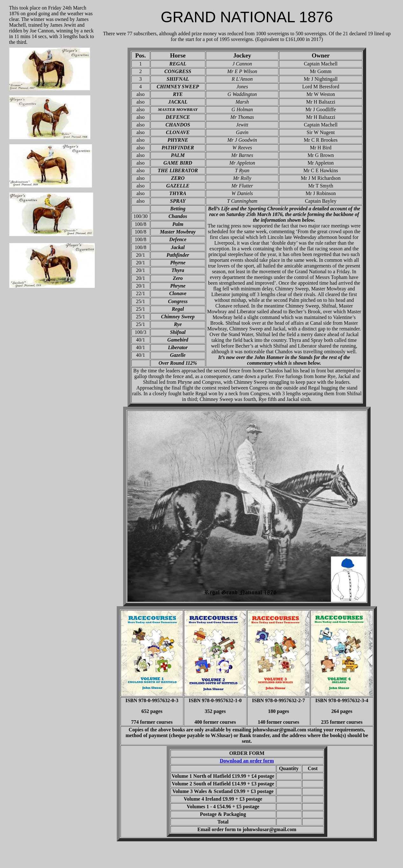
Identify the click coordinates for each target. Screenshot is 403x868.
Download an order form (247, 761)
